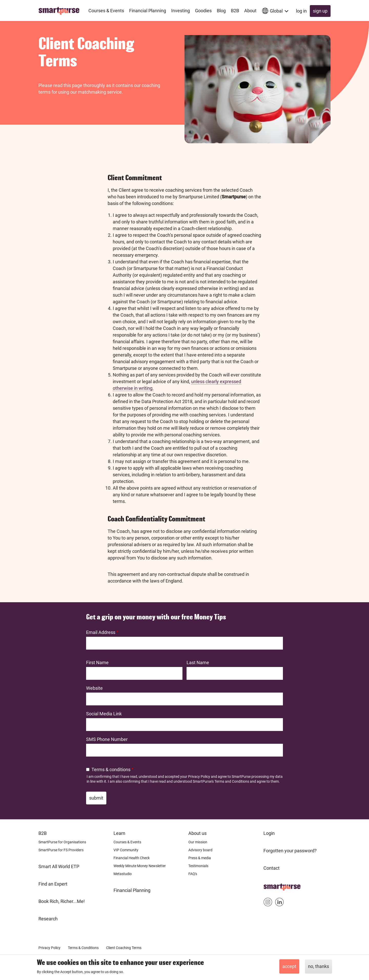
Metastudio (123, 874)
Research (48, 919)
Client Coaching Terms (124, 948)
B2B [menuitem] (235, 11)
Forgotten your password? (290, 851)
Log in (301, 11)
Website (94, 688)
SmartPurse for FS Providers (61, 850)
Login (269, 833)
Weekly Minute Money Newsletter (140, 866)
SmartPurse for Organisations (62, 842)
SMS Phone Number (107, 739)
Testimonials (198, 866)
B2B (43, 833)
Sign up (320, 11)
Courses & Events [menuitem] (106, 11)
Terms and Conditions (232, 781)
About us (197, 833)
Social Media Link (104, 714)
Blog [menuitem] (221, 11)
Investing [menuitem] (181, 11)
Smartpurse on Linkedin (279, 903)
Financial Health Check (132, 858)
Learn (119, 833)
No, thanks (319, 966)
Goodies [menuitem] (203, 11)
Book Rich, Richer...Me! (62, 901)
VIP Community (126, 850)
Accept (289, 966)
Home (270, 885)
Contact (271, 868)
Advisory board (200, 850)
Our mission (198, 842)
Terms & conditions (111, 769)
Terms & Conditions (83, 948)
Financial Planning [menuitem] (148, 11)
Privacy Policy (199, 777)
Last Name (198, 663)
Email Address (101, 632)
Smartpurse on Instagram (268, 903)
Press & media (200, 858)
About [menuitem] (250, 11)
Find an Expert (53, 884)
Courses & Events (127, 842)
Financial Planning (132, 890)
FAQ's (193, 874)
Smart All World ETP (59, 866)
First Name (97, 663)
